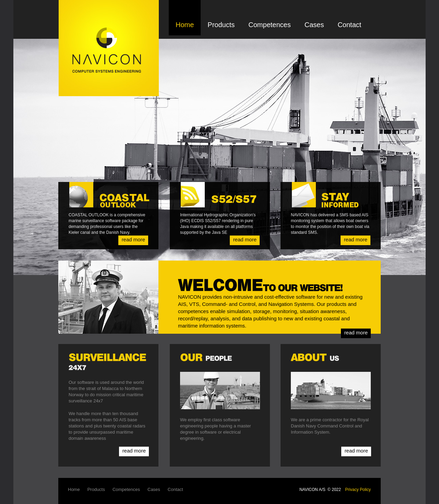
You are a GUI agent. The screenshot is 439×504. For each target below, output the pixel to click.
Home (185, 25)
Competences (269, 25)
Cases (314, 25)
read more (133, 239)
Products (221, 25)
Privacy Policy (358, 490)
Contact (349, 25)
